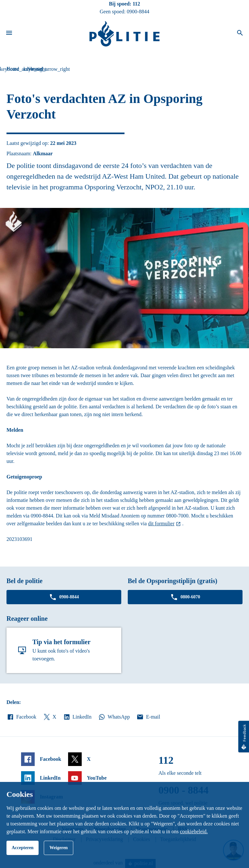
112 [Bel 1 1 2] (136, 4)
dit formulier (161, 523)
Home (13, 69)
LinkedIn (77, 717)
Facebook (21, 717)
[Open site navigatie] (9, 34)
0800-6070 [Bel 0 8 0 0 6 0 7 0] (185, 597)
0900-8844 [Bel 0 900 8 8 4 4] (138, 12)
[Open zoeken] (240, 34)
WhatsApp (114, 717)
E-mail (148, 717)
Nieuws (35, 69)
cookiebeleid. (194, 831)
